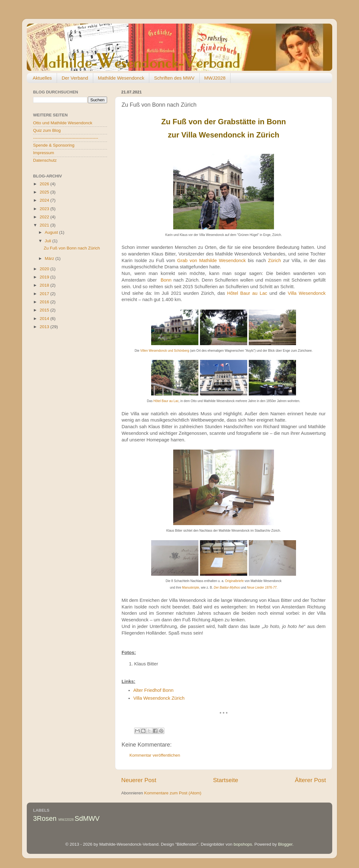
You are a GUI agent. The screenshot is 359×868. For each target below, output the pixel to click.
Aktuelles (42, 78)
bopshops (243, 844)
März (50, 258)
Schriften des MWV (174, 78)
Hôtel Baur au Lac (247, 293)
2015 (45, 310)
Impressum (44, 153)
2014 (45, 319)
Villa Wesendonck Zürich (159, 698)
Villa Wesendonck (307, 293)
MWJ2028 (215, 78)
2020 (45, 269)
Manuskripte (191, 588)
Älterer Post (310, 780)
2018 (45, 285)
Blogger (285, 844)
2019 (45, 277)
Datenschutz (45, 160)
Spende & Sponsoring (54, 145)
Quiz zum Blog (47, 130)
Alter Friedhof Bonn (153, 690)
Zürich (274, 260)
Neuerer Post (139, 780)
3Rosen (45, 818)
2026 (45, 184)
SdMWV (87, 818)
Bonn (166, 280)
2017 (45, 294)
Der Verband (75, 78)
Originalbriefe (234, 581)
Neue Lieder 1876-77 (262, 588)
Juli (48, 241)
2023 (45, 209)
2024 (45, 200)
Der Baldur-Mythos (227, 588)
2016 (45, 302)
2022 (45, 217)
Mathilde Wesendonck (121, 78)
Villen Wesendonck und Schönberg (165, 351)
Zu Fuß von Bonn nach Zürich (72, 248)
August (52, 232)
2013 (45, 327)
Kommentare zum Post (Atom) (173, 793)
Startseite (225, 780)
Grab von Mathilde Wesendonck (212, 260)
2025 (45, 192)
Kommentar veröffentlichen (155, 755)
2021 (45, 225)
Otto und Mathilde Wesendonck (63, 123)
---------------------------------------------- (66, 138)
